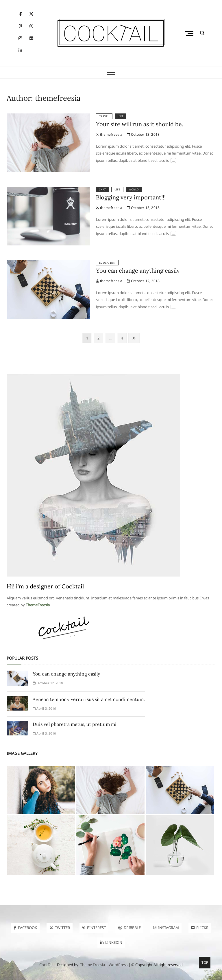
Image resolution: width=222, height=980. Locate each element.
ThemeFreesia (38, 605)
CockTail (46, 965)
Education (107, 263)
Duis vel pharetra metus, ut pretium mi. (75, 724)
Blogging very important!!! (131, 197)
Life (121, 116)
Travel (104, 116)
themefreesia (109, 134)
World (134, 189)
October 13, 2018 (143, 134)
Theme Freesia (92, 965)
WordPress (118, 965)
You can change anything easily (138, 270)
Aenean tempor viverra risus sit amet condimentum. (89, 699)
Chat (102, 189)
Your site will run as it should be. (140, 124)
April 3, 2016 (44, 708)
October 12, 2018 (143, 281)
